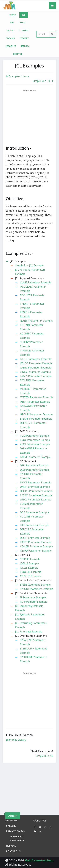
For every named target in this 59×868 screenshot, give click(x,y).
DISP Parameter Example (35, 470)
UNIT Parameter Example (35, 487)
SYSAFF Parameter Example (36, 419)
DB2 (12, 22)
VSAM (23, 22)
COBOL (13, 15)
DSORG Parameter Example (36, 491)
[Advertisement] (32, 115)
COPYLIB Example (31, 576)
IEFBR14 (25, 46)
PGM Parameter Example (35, 436)
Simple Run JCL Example (29, 265)
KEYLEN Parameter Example (36, 546)
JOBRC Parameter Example (36, 368)
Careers (11, 826)
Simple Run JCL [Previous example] (45, 756)
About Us (11, 820)
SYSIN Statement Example (35, 585)
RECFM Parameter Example (36, 495)
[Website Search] (43, 34)
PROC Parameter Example (35, 440)
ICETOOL (24, 30)
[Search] (53, 34)
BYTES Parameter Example (36, 359)
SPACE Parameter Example (36, 482)
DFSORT (10, 30)
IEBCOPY (24, 38)
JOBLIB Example (29, 563)
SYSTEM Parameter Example (37, 397)
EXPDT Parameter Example (36, 542)
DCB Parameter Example (34, 512)
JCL (24, 15)
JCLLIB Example (29, 568)
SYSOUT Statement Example (37, 589)
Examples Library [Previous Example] (17, 76)
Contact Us (13, 851)
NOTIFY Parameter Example (36, 321)
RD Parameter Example (34, 602)
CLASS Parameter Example (36, 282)
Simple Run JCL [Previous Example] (43, 81)
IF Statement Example (33, 597)
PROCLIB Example (31, 572)
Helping (11, 846)
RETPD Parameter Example (36, 551)
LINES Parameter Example (35, 372)
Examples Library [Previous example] (16, 740)
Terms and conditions (16, 838)
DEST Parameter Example (35, 538)
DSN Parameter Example (35, 465)
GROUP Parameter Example (36, 414)
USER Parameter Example (35, 402)
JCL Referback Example (29, 631)
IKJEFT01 (18, 54)
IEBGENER (11, 46)
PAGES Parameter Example (36, 376)
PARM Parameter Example (35, 457)
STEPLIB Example (30, 559)
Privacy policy (16, 831)
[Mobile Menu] (53, 5)
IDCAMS (11, 38)
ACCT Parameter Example (35, 444)
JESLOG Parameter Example (36, 363)
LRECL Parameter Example (36, 500)
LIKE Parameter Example (35, 525)
